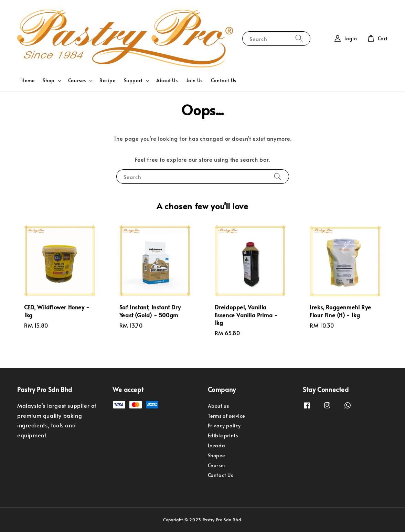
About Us (167, 80)
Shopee (216, 455)
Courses (77, 81)
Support (133, 81)
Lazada (217, 445)
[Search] (299, 38)
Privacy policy (224, 425)
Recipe (108, 80)
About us (219, 406)
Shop (49, 81)
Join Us (194, 80)
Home (28, 80)
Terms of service (227, 416)
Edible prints (223, 435)
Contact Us (224, 80)
